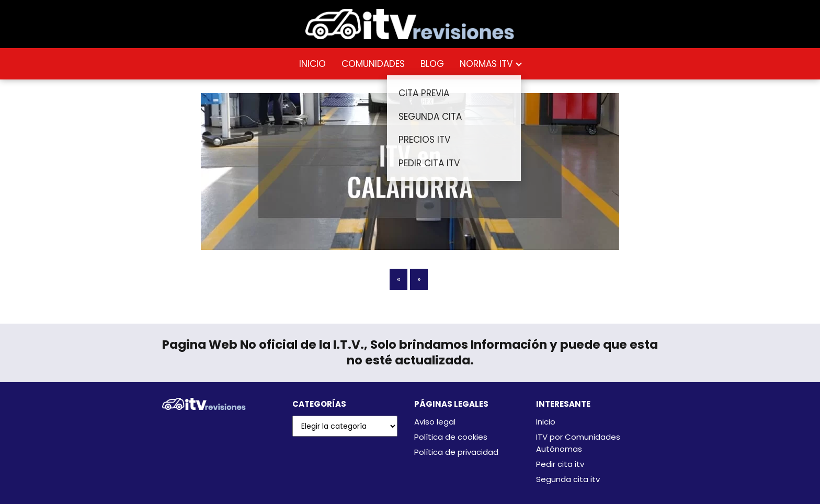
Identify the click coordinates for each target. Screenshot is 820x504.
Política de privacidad (456, 452)
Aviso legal (435, 422)
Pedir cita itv (560, 464)
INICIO (312, 64)
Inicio (546, 422)
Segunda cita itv (568, 479)
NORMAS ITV (486, 64)
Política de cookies (451, 437)
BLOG (432, 64)
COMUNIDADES (373, 64)
